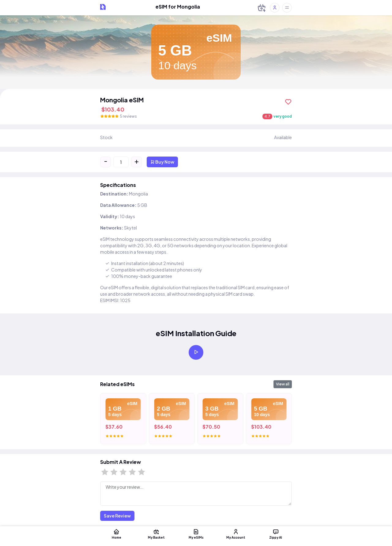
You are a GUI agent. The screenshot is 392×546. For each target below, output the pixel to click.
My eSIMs (196, 534)
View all (283, 384)
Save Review (117, 516)
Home (116, 534)
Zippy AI (276, 534)
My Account (236, 534)
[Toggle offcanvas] (287, 8)
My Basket (156, 534)
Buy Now (162, 162)
